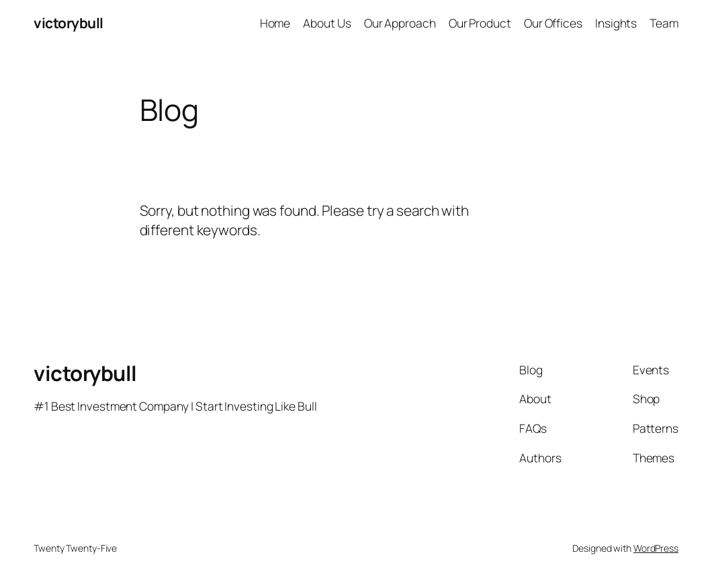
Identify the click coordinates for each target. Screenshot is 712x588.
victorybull (69, 23)
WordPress (656, 548)
